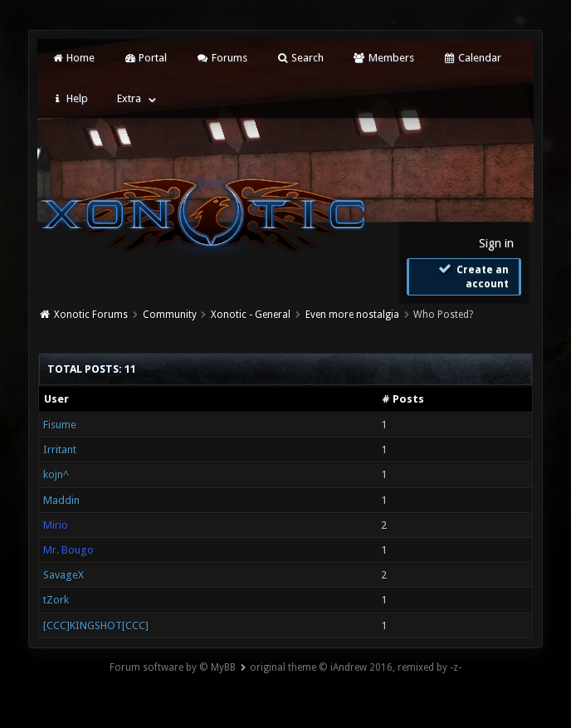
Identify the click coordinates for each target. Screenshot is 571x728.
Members (383, 58)
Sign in (496, 243)
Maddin (61, 500)
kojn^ (56, 474)
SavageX (63, 575)
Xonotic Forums (91, 315)
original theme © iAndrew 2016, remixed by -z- (356, 667)
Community (170, 315)
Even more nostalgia (352, 315)
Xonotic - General (251, 315)
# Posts (403, 399)
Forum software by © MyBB (173, 667)
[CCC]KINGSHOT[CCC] (96, 625)
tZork (56, 600)
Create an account (473, 276)
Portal (145, 58)
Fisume (60, 425)
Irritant (60, 450)
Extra (129, 98)
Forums (221, 58)
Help (69, 98)
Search (300, 58)
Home (72, 58)
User (56, 399)
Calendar (472, 58)
